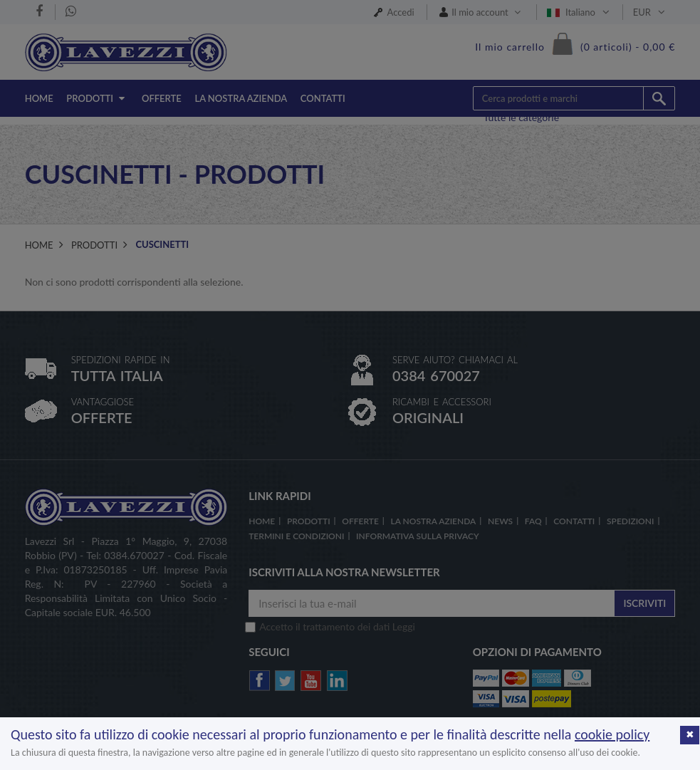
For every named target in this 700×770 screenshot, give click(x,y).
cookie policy (612, 734)
